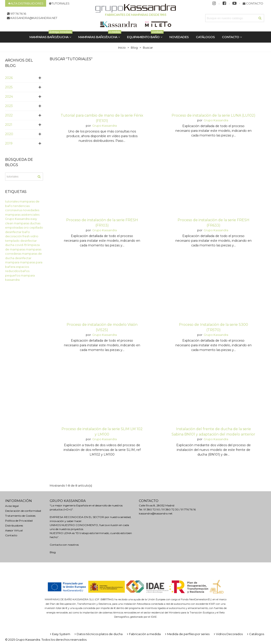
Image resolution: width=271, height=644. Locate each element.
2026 (9, 78)
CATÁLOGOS (205, 37)
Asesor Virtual (14, 530)
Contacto (231, 37)
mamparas (22, 223)
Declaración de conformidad (23, 511)
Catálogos (255, 634)
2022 (9, 115)
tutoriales (12, 201)
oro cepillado (33, 227)
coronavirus (14, 210)
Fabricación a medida (143, 634)
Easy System (60, 634)
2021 (9, 125)
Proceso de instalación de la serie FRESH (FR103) (102, 223)
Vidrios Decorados (228, 634)
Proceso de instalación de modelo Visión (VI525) (102, 327)
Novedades (179, 37)
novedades (31, 210)
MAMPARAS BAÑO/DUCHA (51, 35)
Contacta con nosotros (64, 545)
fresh (26, 236)
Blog (53, 552)
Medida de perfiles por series (187, 634)
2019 (9, 143)
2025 (9, 87)
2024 (9, 97)
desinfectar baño (17, 232)
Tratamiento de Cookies (20, 516)
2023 (9, 106)
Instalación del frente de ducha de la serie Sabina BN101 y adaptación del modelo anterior (213, 432)
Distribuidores (14, 525)
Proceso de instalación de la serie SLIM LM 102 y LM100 (102, 432)
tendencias (22, 206)
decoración (13, 236)
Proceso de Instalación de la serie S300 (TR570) (214, 327)
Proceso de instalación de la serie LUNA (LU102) (214, 115)
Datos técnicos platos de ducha (98, 634)
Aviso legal (12, 506)
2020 (9, 134)
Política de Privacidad (19, 521)
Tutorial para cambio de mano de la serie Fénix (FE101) (102, 118)
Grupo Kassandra (17, 219)
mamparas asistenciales (22, 215)
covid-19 (21, 245)
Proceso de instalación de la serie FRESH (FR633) (214, 223)
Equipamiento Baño (145, 35)
